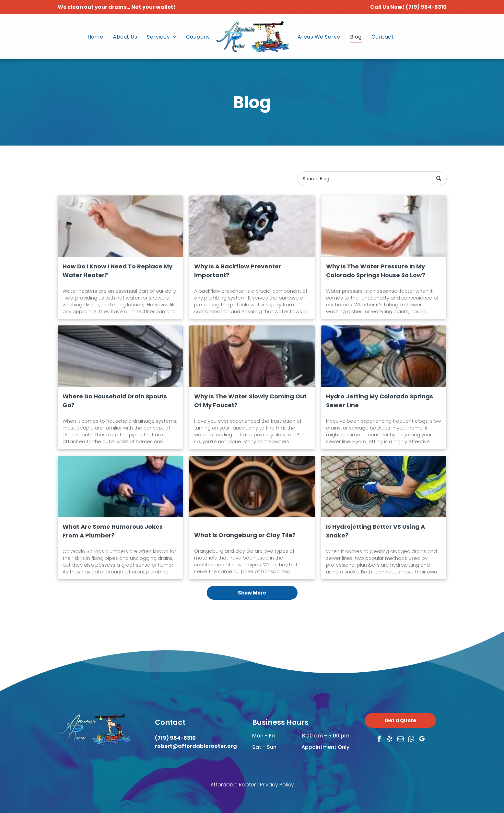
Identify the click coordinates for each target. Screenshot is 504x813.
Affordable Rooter (233, 785)
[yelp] (390, 740)
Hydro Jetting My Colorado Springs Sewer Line (380, 401)
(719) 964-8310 (426, 7)
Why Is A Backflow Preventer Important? (238, 271)
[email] (400, 740)
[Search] (372, 179)
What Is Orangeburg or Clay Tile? (245, 535)
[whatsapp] (411, 740)
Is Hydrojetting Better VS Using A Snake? (375, 531)
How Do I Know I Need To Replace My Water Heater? (117, 271)
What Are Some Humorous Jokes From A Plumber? (113, 531)
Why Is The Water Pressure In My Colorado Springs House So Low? (376, 271)
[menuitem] (95, 37)
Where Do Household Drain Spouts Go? (115, 401)
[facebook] (379, 740)
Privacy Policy (277, 785)
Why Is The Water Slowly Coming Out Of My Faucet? (250, 401)
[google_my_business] (422, 740)
